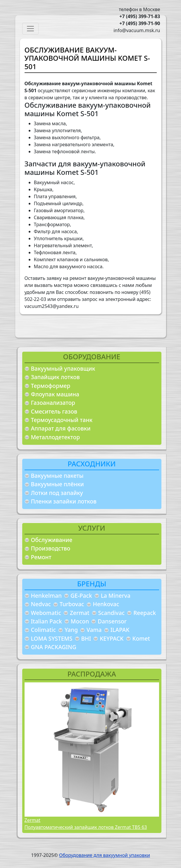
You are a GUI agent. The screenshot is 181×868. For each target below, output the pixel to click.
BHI (86, 638)
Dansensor (112, 621)
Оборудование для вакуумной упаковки (105, 855)
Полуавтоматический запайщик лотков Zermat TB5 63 (86, 827)
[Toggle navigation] (30, 29)
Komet (141, 638)
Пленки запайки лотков (64, 501)
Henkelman (46, 596)
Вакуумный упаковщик (63, 368)
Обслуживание (52, 540)
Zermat (80, 613)
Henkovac (106, 604)
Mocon (80, 621)
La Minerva (116, 596)
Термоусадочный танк (62, 420)
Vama (94, 630)
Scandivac (112, 613)
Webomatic (46, 613)
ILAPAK (120, 630)
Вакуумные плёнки (57, 484)
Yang (71, 630)
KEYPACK (112, 638)
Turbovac (72, 604)
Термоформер (51, 386)
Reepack (145, 613)
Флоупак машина (55, 394)
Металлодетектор (56, 437)
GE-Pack (81, 596)
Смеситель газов (54, 411)
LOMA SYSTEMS (52, 638)
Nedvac (41, 604)
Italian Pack (46, 621)
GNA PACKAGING (54, 647)
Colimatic (43, 630)
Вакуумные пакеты (57, 476)
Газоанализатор (53, 403)
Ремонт (41, 557)
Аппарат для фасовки (61, 428)
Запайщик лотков (55, 377)
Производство (51, 548)
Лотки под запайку (57, 493)
